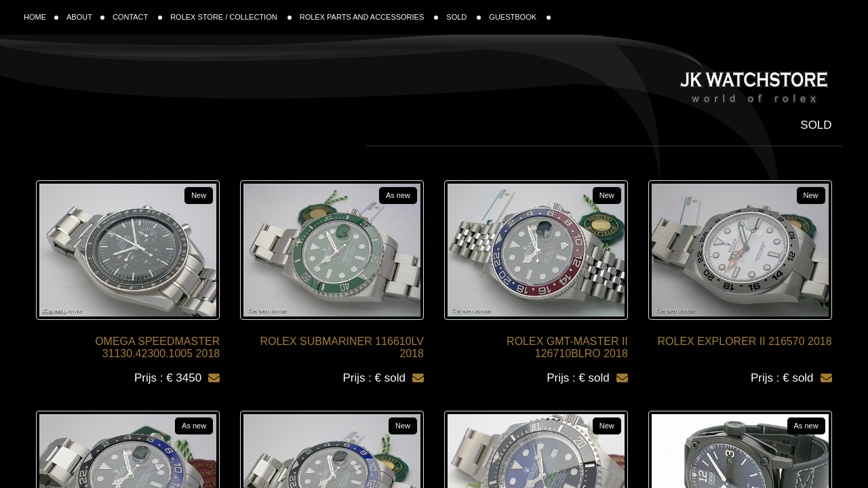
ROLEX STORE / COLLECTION (231, 17)
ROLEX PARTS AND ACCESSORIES (369, 17)
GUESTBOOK (520, 17)
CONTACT (137, 17)
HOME (41, 17)
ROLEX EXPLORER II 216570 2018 (745, 341)
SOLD (463, 17)
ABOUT (85, 17)
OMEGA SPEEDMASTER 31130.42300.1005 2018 (157, 347)
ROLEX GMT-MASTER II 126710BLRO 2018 (567, 347)
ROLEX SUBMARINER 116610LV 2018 (342, 347)
